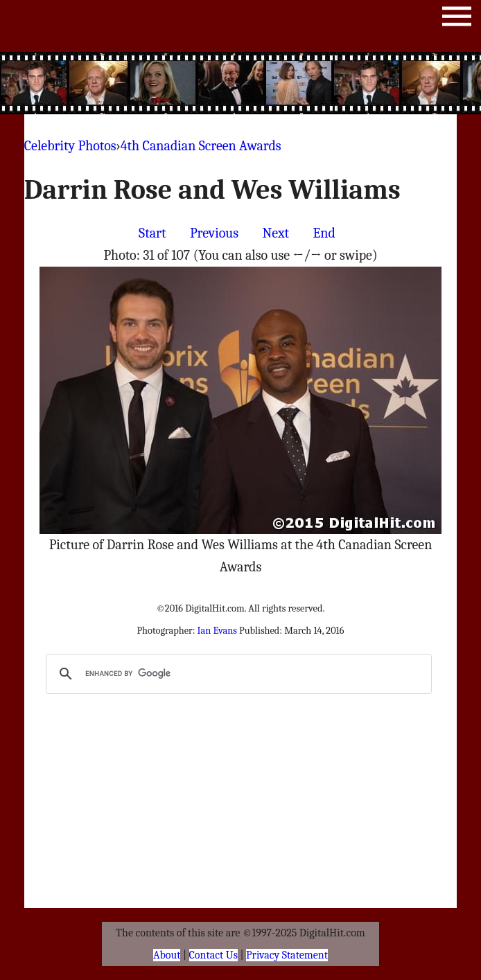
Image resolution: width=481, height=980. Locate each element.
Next (276, 233)
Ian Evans (217, 631)
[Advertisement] (274, 83)
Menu (457, 19)
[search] (237, 674)
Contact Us (213, 955)
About (167, 955)
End (324, 233)
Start (152, 233)
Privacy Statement (287, 955)
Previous (214, 233)
